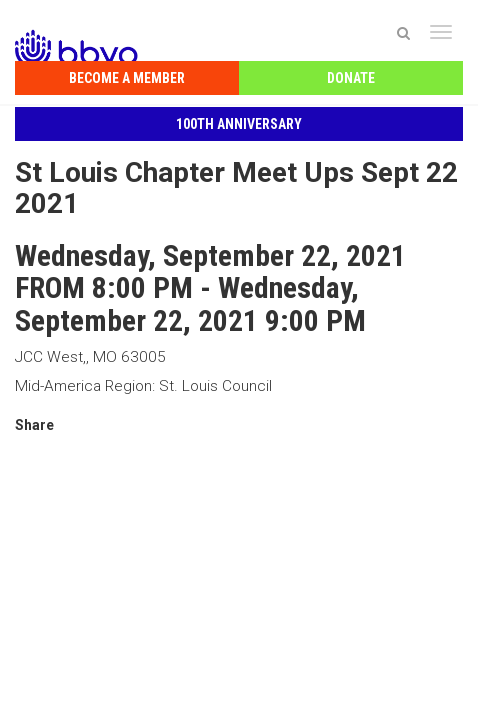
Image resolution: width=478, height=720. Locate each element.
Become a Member (127, 78)
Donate (351, 78)
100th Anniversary (239, 124)
